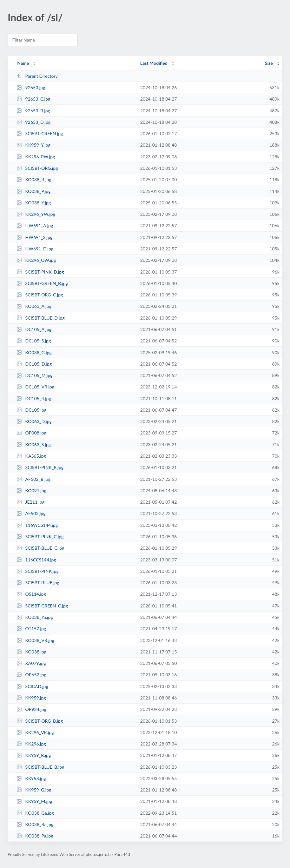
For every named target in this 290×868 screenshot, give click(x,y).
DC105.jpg (31, 410)
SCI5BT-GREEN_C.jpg (42, 606)
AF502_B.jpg (33, 479)
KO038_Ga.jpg (35, 813)
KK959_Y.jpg (33, 145)
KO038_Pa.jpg (35, 836)
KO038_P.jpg (33, 191)
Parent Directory (37, 76)
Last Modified (154, 63)
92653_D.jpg (33, 122)
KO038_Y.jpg (34, 203)
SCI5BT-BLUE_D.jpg (40, 318)
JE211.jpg (30, 502)
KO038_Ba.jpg (35, 824)
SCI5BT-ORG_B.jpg (40, 721)
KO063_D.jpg (34, 421)
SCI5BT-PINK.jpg (38, 571)
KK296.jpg (31, 744)
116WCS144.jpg (37, 525)
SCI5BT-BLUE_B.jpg (40, 767)
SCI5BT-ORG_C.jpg (40, 295)
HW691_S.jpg (34, 237)
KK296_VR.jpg (35, 732)
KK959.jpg (31, 698)
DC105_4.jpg (34, 398)
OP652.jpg (31, 675)
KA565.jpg (31, 456)
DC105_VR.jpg (35, 387)
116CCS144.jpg (36, 560)
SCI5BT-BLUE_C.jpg (40, 548)
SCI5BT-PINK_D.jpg (40, 272)
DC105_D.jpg (34, 364)
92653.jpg (31, 87)
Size (269, 63)
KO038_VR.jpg (35, 640)
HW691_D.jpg (35, 249)
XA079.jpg (31, 663)
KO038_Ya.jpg (35, 617)
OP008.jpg (31, 433)
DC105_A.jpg (34, 329)
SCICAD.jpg (32, 686)
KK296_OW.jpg (36, 260)
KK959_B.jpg (34, 755)
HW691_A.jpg (35, 225)
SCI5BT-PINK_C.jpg (40, 537)
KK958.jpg (31, 778)
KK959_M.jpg (34, 801)
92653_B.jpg (33, 111)
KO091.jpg (31, 490)
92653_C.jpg (33, 99)
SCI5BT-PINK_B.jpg (40, 467)
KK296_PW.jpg (36, 157)
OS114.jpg (31, 594)
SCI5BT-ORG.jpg (37, 168)
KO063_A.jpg (34, 306)
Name (23, 63)
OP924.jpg (31, 709)
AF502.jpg (31, 513)
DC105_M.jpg (35, 375)
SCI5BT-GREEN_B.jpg (42, 283)
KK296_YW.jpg (36, 214)
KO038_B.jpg (34, 179)
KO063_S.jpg (34, 444)
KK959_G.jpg (34, 790)
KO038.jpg (31, 652)
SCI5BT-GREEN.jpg (40, 133)
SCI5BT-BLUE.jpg (38, 583)
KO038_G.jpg (34, 352)
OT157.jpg (31, 629)
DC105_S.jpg (34, 341)
